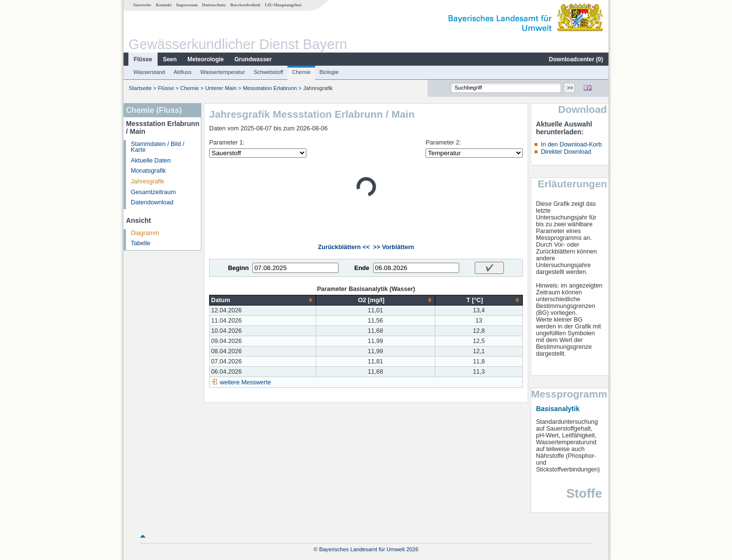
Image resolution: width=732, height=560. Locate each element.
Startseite (142, 5)
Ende (362, 268)
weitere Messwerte (245, 382)
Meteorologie (205, 59)
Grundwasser (253, 59)
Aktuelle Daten (151, 161)
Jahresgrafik (148, 181)
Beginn (239, 268)
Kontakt (164, 5)
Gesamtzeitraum (153, 192)
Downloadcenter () (576, 59)
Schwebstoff (268, 72)
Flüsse (143, 59)
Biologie (329, 72)
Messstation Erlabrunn (270, 88)
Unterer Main (221, 88)
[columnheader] (263, 300)
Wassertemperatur (223, 72)
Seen (170, 59)
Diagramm (145, 233)
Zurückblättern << (344, 247)
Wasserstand (149, 72)
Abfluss (183, 72)
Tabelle (141, 243)
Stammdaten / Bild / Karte (158, 147)
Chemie (301, 72)
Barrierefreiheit (245, 5)
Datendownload (152, 202)
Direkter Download (566, 152)
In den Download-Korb (571, 145)
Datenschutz (214, 5)
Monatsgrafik (148, 171)
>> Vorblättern (393, 247)
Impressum (187, 5)
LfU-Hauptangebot (283, 5)
